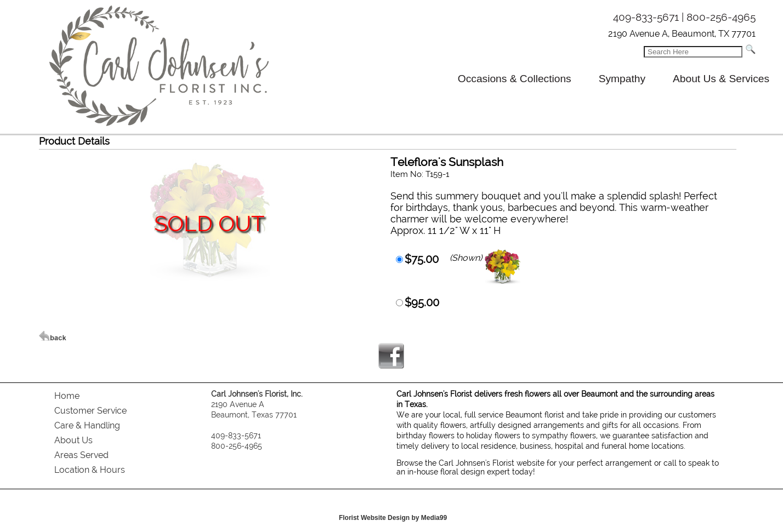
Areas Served (81, 455)
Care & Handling (87, 425)
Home (67, 396)
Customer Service (90, 411)
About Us (73, 440)
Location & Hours (90, 470)
